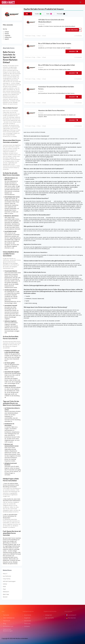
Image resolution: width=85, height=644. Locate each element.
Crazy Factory (7, 579)
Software (27, 626)
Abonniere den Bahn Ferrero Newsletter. (52, 110)
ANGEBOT (73, 51)
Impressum (7, 621)
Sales (49, 14)
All (28, 14)
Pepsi (4, 589)
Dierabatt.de (71, 618)
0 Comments (78, 36)
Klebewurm (6, 592)
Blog (5, 623)
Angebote (27, 618)
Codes (38, 14)
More (69, 69)
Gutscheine (28, 615)
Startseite (6, 615)
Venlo (4, 586)
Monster (5, 597)
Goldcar (5, 584)
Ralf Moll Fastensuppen (9, 581)
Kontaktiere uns (8, 626)
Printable (61, 14)
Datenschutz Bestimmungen (8, 630)
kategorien (49, 615)
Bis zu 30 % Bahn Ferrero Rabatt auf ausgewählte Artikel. (57, 65)
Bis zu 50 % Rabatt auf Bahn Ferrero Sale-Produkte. (55, 43)
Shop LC (5, 574)
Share (39, 36)
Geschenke (27, 621)
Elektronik (27, 623)
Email (44, 36)
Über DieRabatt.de (9, 618)
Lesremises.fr (71, 615)
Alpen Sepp (6, 594)
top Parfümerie (7, 576)
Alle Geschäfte (49, 618)
